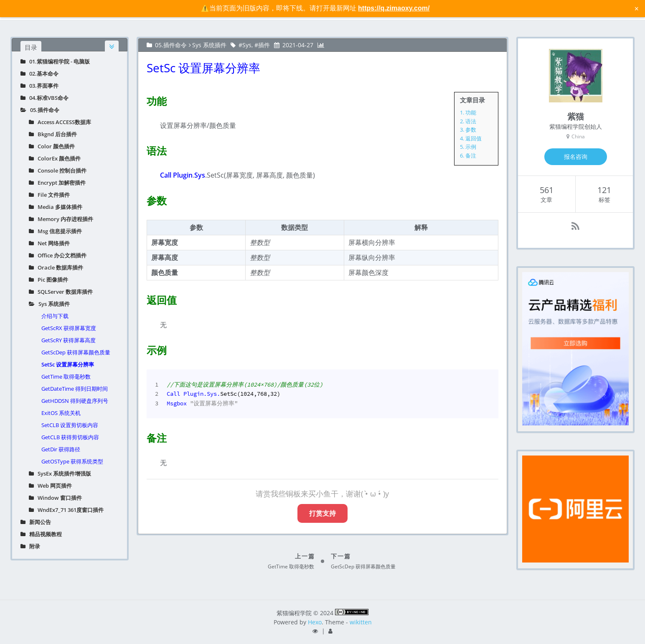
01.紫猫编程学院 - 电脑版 (55, 61)
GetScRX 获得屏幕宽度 (69, 328)
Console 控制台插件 (58, 171)
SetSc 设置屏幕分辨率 (68, 364)
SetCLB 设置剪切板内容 (70, 425)
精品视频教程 (41, 534)
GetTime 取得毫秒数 (66, 377)
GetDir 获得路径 (61, 449)
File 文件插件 (49, 195)
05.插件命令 (40, 110)
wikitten (361, 622)
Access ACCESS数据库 (60, 122)
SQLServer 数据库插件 (61, 292)
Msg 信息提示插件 (55, 231)
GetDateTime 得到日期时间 (75, 389)
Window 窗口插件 (55, 498)
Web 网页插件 (50, 486)
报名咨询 (576, 157)
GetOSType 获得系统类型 (72, 461)
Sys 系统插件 (49, 304)
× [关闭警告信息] (636, 8)
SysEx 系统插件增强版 (60, 473)
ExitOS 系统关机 (61, 413)
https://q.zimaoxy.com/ (394, 8)
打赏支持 (322, 513)
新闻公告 (36, 522)
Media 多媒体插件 (56, 207)
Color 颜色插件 (52, 146)
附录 (30, 546)
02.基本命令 (39, 74)
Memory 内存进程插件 (61, 219)
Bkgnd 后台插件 (53, 134)
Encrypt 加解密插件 (57, 183)
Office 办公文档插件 (58, 255)
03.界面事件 (39, 86)
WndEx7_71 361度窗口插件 (66, 510)
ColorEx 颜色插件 (55, 158)
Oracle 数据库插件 (56, 267)
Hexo (315, 622)
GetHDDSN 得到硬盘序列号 (75, 401)
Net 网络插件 (49, 243)
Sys (247, 45)
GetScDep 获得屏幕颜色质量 (76, 352)
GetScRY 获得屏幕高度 (69, 340)
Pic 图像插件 (48, 280)
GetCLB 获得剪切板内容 (70, 437)
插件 (264, 45)
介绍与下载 (55, 316)
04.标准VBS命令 (44, 98)
